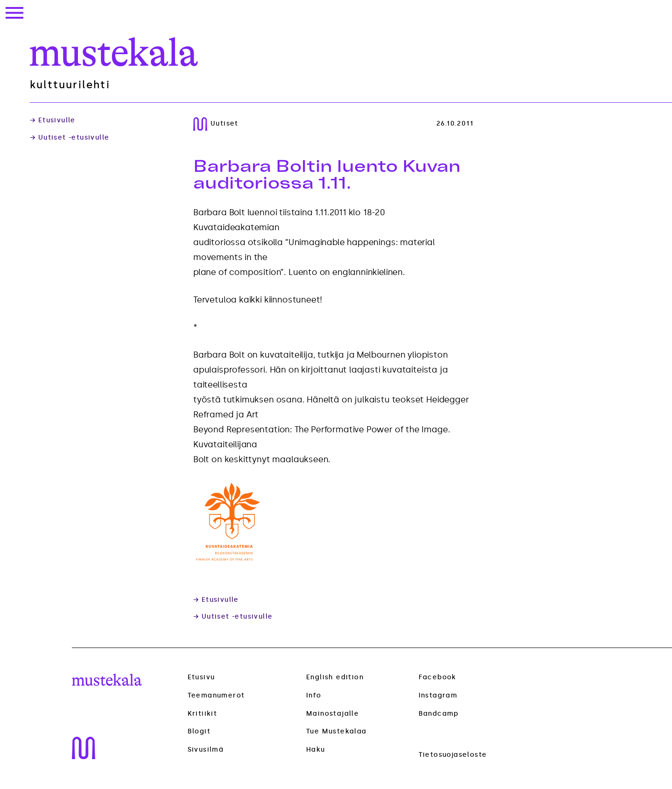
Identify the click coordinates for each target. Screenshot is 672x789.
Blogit (199, 732)
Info (314, 695)
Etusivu (201, 677)
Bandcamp (439, 714)
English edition (335, 677)
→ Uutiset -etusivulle (70, 138)
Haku (316, 750)
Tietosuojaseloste (453, 755)
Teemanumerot (216, 696)
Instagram (438, 695)
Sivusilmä (206, 750)
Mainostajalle (332, 714)
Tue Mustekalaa (336, 731)
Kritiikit (203, 714)
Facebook (437, 677)
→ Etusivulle (53, 120)
